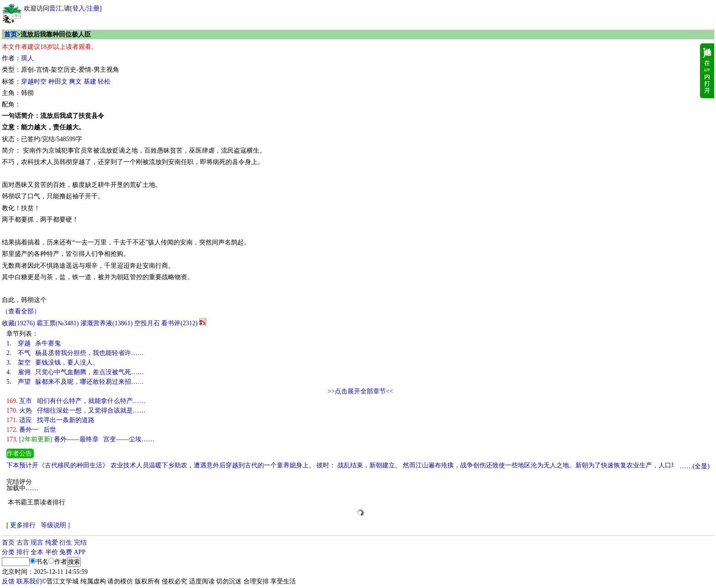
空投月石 (147, 323)
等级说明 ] (55, 525)
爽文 (75, 82)
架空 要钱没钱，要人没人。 (53, 363)
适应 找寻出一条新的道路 (50, 420)
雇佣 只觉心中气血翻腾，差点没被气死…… (75, 372)
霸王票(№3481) (58, 323)
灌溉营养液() (106, 323)
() (18, 323)
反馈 (8, 581)
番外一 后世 (31, 430)
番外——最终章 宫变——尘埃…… (80, 439)
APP (80, 552)
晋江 (56, 8)
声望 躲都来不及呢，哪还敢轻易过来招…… (75, 382)
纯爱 (52, 543)
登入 (79, 8)
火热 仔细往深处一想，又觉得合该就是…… (76, 411)
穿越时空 (34, 82)
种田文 (58, 82)
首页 (11, 34)
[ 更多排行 (21, 525)
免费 (66, 552)
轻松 (104, 82)
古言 (23, 543)
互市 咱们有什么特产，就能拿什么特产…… (76, 401)
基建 (90, 82)
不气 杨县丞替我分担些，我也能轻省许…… (75, 353)
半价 (52, 552)
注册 (93, 8)
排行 (23, 552)
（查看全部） (21, 311)
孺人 (27, 58)
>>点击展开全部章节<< (360, 391)
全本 (37, 552)
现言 (37, 543)
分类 (8, 552)
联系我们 (29, 581)
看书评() (179, 323)
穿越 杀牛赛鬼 (34, 343)
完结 (80, 543)
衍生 (66, 543)
